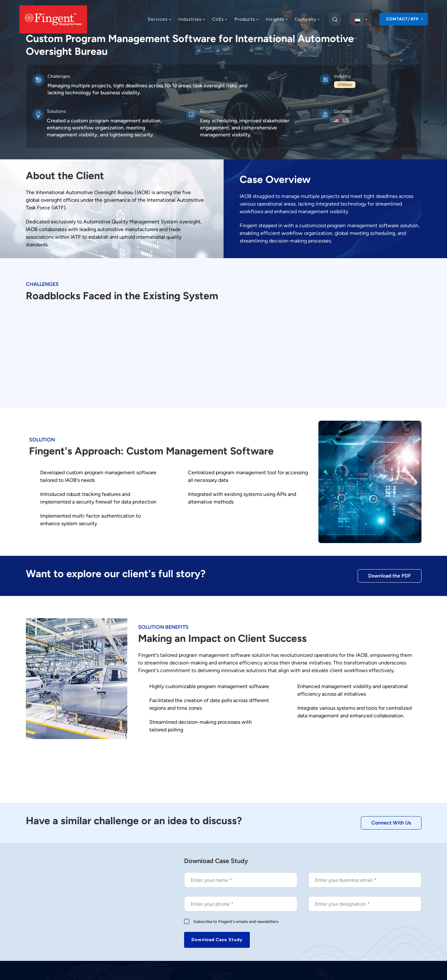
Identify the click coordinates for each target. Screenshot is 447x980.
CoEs (220, 19)
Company (308, 19)
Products (247, 19)
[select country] (360, 19)
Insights (277, 19)
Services (160, 19)
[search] (335, 19)
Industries (192, 19)
